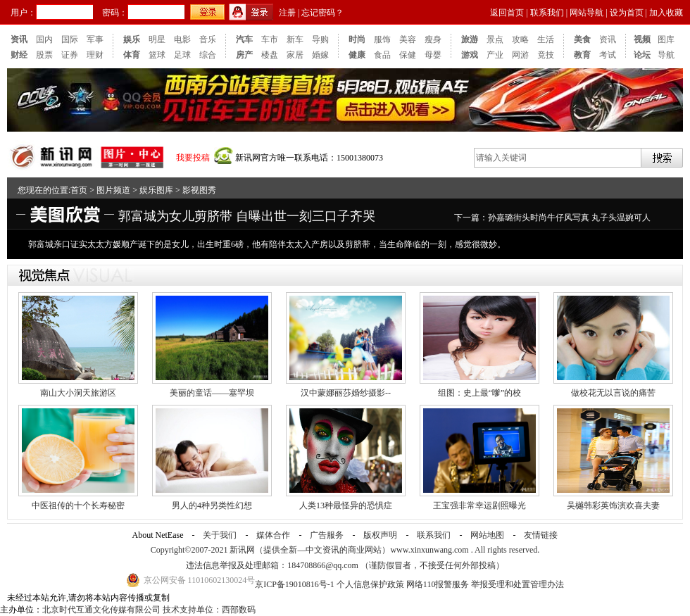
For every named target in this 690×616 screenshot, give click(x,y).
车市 (270, 39)
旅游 (470, 39)
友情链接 (541, 535)
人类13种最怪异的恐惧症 (346, 505)
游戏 (470, 55)
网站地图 (487, 535)
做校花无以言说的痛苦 (613, 393)
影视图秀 (199, 190)
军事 (95, 39)
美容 (408, 39)
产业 (495, 55)
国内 (44, 39)
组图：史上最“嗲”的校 (480, 393)
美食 (582, 39)
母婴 (433, 55)
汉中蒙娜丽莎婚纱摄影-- (346, 393)
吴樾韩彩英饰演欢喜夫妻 (613, 505)
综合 (208, 55)
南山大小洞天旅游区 (78, 393)
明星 (157, 39)
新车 (295, 39)
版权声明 (380, 535)
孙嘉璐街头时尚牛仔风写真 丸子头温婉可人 (569, 218)
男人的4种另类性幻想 (212, 505)
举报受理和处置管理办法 (517, 584)
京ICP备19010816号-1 (296, 584)
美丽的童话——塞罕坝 (212, 393)
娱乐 (132, 39)
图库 (666, 39)
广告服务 (327, 535)
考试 (608, 55)
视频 (642, 39)
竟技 (546, 55)
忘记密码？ (322, 13)
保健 (408, 55)
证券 (70, 55)
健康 (357, 55)
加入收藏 (666, 13)
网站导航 (586, 13)
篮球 (157, 55)
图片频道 (113, 190)
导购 (320, 39)
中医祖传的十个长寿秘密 (78, 505)
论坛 (642, 55)
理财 (95, 55)
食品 (382, 55)
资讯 (19, 39)
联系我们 (547, 13)
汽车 (244, 39)
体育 (132, 55)
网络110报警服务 (438, 584)
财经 (19, 55)
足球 (182, 55)
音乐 (208, 39)
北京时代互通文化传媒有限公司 (101, 610)
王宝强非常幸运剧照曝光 (479, 505)
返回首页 (507, 13)
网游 (520, 55)
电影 (182, 39)
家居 (295, 55)
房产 (244, 55)
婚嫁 (320, 55)
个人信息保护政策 (370, 584)
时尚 (357, 39)
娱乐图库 (156, 190)
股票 (44, 55)
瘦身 (433, 39)
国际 (70, 39)
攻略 (520, 39)
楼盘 (270, 55)
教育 (582, 55)
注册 (287, 13)
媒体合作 (273, 535)
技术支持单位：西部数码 (209, 610)
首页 (79, 190)
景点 (495, 39)
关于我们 (220, 535)
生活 (546, 39)
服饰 (382, 39)
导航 (666, 55)
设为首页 (627, 13)
